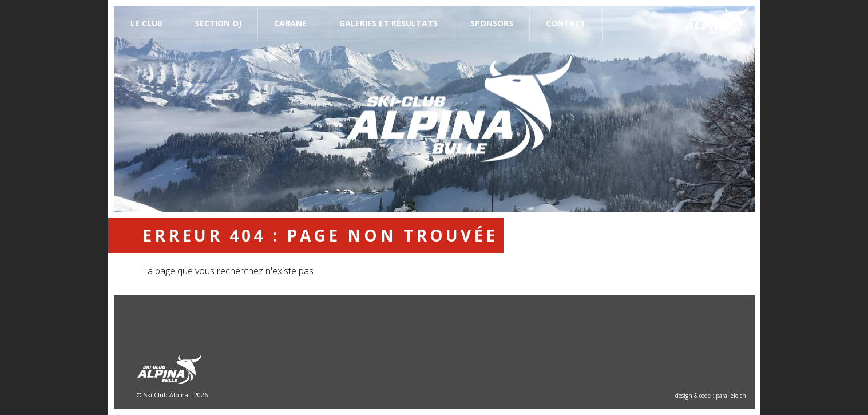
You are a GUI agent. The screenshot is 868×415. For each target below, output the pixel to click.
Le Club (146, 23)
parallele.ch (731, 396)
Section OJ (218, 23)
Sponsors (492, 23)
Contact (566, 23)
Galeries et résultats (389, 23)
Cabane (290, 23)
